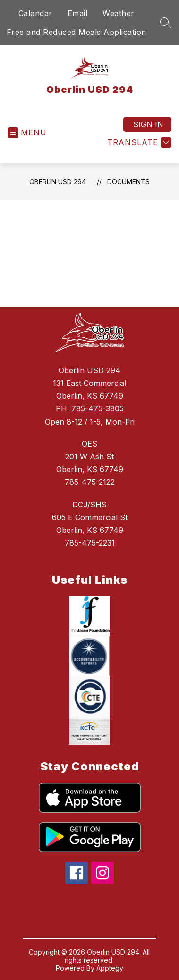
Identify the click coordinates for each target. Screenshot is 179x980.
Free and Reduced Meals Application (77, 32)
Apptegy (110, 968)
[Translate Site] (138, 143)
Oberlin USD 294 (58, 182)
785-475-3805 (98, 408)
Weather (119, 13)
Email (78, 13)
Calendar (35, 13)
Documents (128, 182)
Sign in (148, 124)
